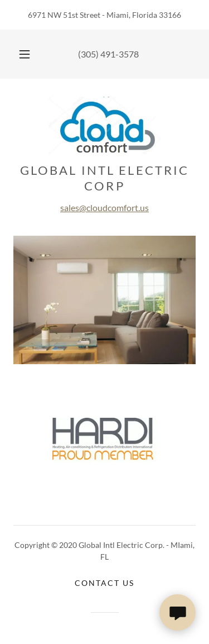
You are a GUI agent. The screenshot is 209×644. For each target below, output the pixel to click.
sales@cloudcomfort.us (104, 207)
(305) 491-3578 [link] (108, 54)
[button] (25, 54)
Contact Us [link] (104, 583)
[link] (104, 127)
